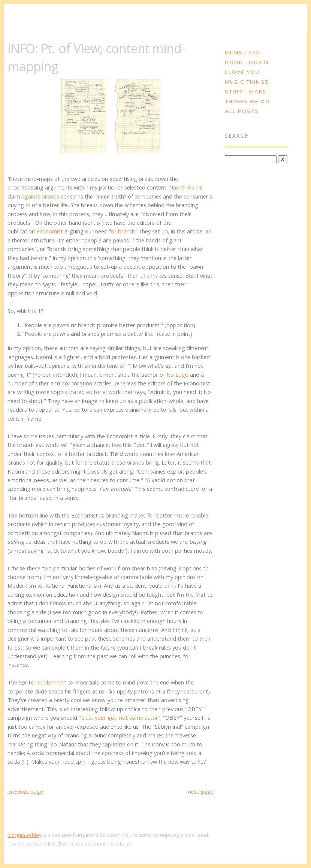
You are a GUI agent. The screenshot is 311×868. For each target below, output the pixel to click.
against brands (40, 196)
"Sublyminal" (51, 682)
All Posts (242, 111)
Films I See (242, 53)
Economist (50, 231)
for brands (122, 231)
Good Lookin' (248, 63)
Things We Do (247, 102)
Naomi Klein (184, 187)
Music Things (247, 82)
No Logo (177, 375)
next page (201, 791)
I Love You (242, 72)
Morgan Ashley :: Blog (158, 18)
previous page (25, 791)
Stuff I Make (246, 92)
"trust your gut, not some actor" (120, 718)
